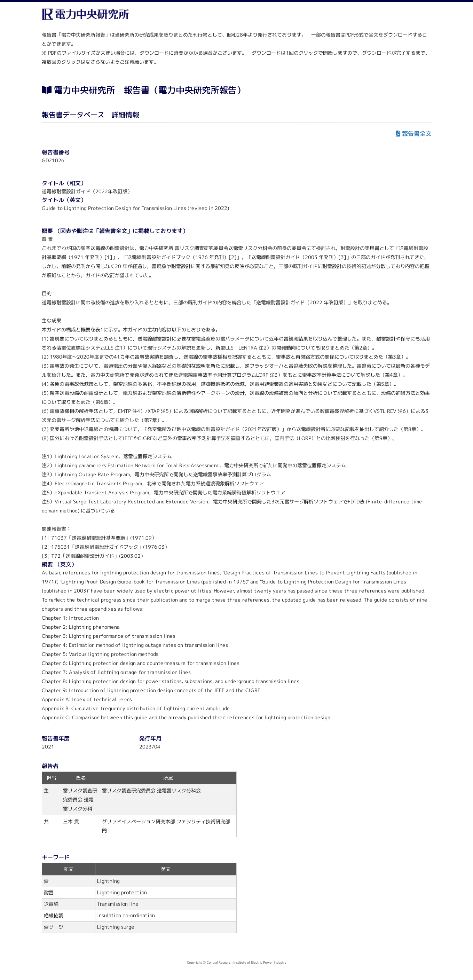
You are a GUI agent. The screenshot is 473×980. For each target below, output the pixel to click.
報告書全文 (416, 134)
